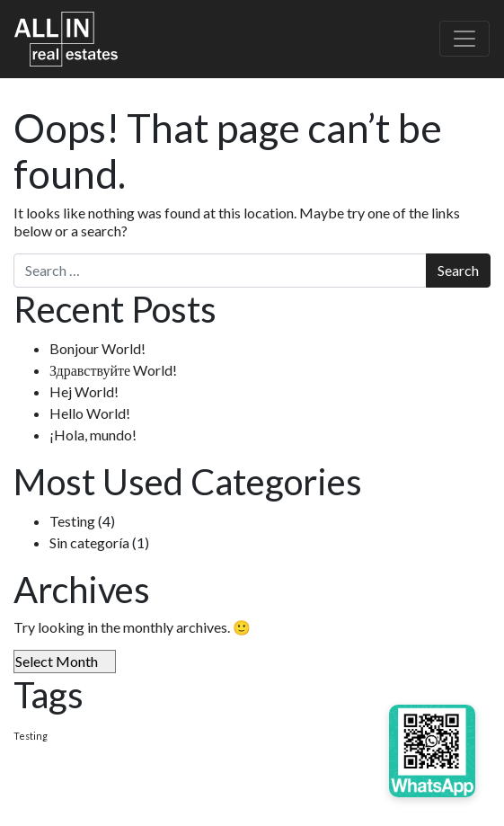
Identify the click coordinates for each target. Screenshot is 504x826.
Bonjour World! (97, 348)
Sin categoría (89, 542)
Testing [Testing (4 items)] (31, 736)
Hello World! (90, 413)
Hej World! (84, 391)
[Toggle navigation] (464, 39)
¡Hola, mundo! (93, 435)
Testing (72, 521)
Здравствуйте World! (113, 370)
